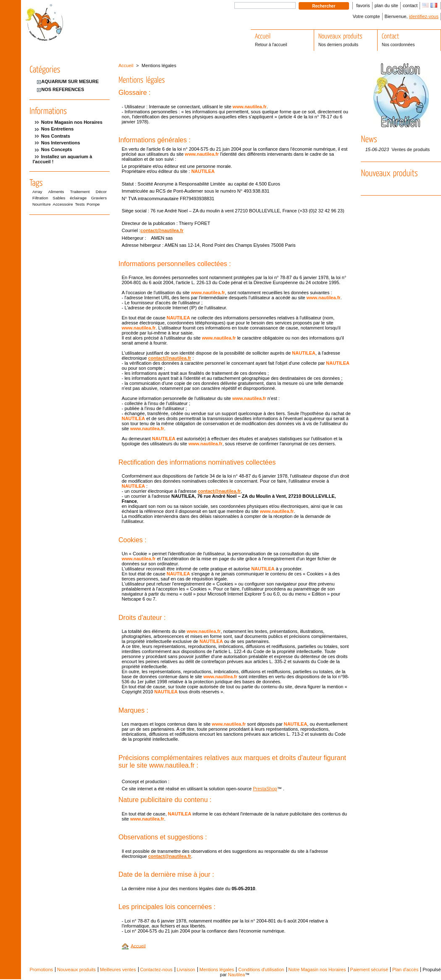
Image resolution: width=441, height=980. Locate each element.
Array (37, 192)
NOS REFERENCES (63, 89)
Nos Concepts (57, 149)
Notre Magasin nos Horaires (72, 122)
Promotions (41, 970)
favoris (363, 5)
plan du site (386, 5)
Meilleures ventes (118, 970)
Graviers (99, 198)
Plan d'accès (405, 970)
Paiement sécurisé (369, 970)
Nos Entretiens (58, 129)
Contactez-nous (156, 970)
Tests (80, 204)
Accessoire (63, 204)
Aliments (56, 192)
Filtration (40, 198)
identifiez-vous (424, 16)
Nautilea (236, 975)
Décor (101, 192)
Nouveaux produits (76, 970)
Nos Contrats (56, 136)
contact (410, 5)
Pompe (93, 204)
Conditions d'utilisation (261, 970)
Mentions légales (217, 970)
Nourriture (42, 204)
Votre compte (366, 16)
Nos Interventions (61, 143)
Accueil (126, 65)
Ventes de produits (411, 149)
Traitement (80, 192)
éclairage (78, 198)
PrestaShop (265, 789)
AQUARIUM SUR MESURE (70, 81)
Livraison (186, 970)
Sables (59, 198)
